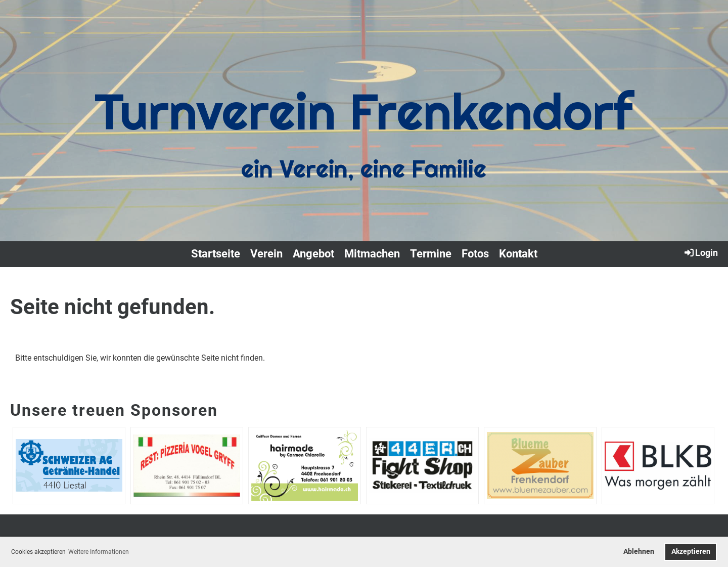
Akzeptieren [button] (691, 552)
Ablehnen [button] (639, 552)
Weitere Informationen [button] (99, 552)
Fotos (475, 254)
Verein (266, 254)
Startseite (216, 254)
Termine (431, 254)
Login (700, 252)
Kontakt (518, 254)
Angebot (313, 254)
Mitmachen (372, 254)
